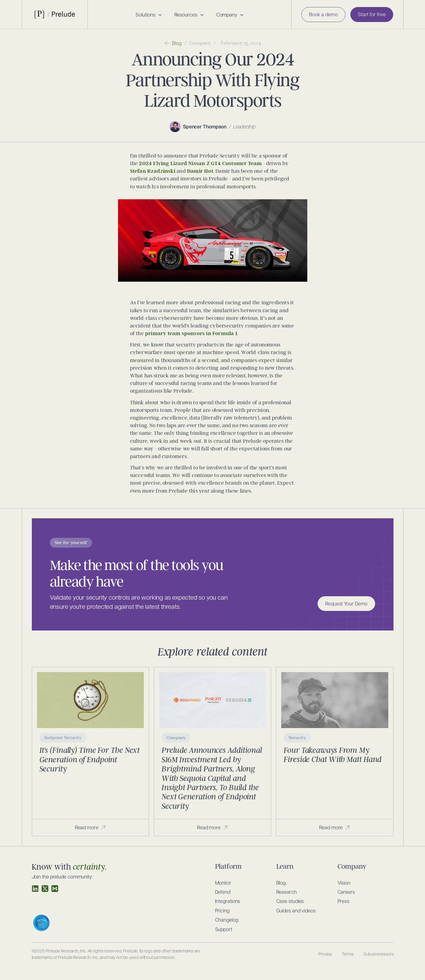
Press (344, 901)
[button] (148, 15)
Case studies (290, 901)
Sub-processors (379, 954)
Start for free (372, 14)
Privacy (325, 954)
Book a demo (323, 14)
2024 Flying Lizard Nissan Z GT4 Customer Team (200, 163)
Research (287, 892)
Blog (281, 883)
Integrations (228, 901)
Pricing (222, 910)
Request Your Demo (346, 603)
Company (200, 43)
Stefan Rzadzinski (153, 171)
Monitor (223, 883)
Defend (223, 892)
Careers (346, 892)
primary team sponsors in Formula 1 (191, 333)
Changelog (227, 920)
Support (224, 929)
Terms (348, 954)
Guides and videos (296, 910)
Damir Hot (200, 171)
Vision (344, 883)
